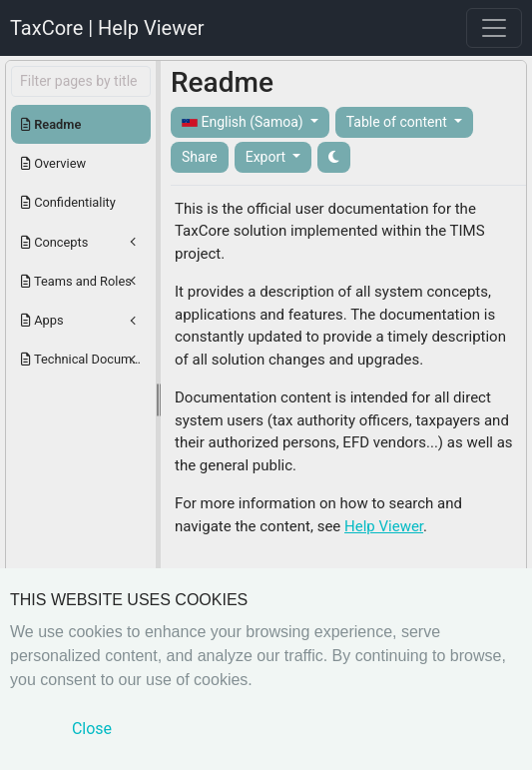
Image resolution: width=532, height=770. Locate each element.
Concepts (54, 242)
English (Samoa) (244, 122)
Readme (51, 124)
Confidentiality (68, 202)
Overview (53, 163)
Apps (42, 320)
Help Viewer (384, 526)
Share (200, 157)
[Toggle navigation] (494, 28)
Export (267, 157)
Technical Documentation (86, 359)
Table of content (399, 122)
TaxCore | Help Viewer (107, 28)
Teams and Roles (76, 281)
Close (92, 729)
